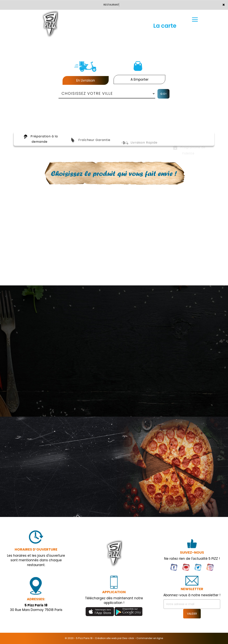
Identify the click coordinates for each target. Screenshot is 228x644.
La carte (165, 20)
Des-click (128, 638)
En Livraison (86, 80)
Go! (164, 94)
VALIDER (192, 614)
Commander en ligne (150, 638)
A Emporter (140, 79)
